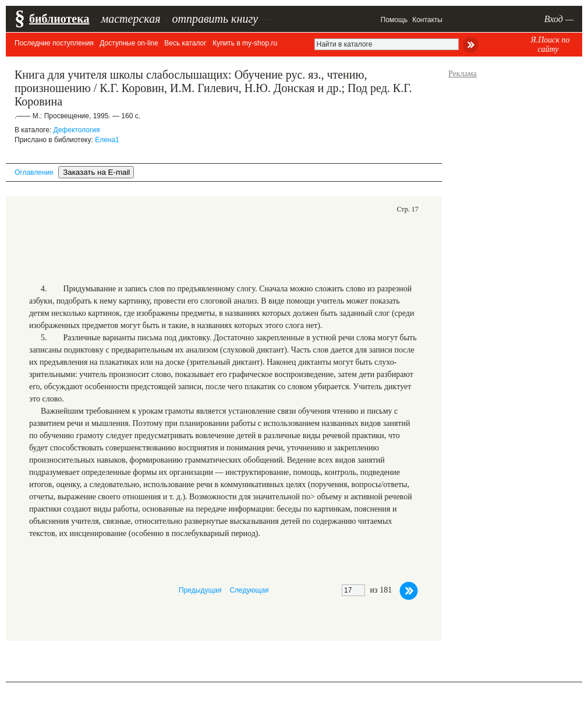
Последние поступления (54, 43)
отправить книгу (215, 19)
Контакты (427, 20)
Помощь (394, 20)
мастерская (130, 19)
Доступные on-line (129, 43)
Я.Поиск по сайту (550, 45)
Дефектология (77, 130)
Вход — (559, 19)
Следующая (249, 590)
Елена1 (107, 140)
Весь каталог (185, 43)
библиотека (59, 19)
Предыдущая (200, 590)
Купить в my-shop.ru (245, 43)
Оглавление (34, 172)
